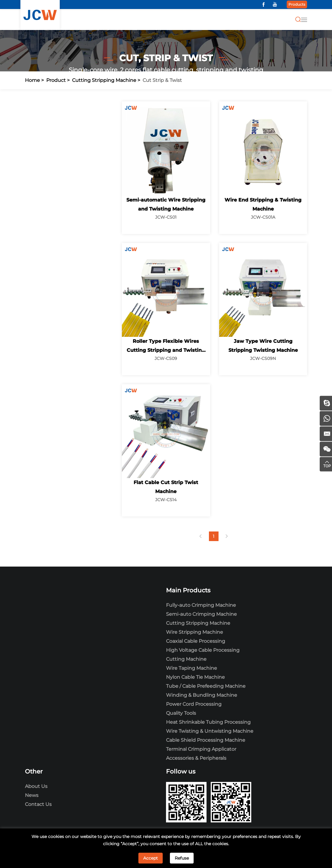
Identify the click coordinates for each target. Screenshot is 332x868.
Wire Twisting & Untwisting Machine (210, 731)
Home (32, 80)
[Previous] (201, 536)
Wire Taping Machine (192, 668)
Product (56, 80)
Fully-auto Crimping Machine (201, 605)
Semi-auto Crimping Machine (201, 614)
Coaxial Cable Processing (196, 641)
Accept (151, 858)
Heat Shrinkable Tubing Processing (208, 722)
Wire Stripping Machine (195, 632)
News (32, 795)
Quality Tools (181, 713)
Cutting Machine (186, 659)
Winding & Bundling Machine (202, 695)
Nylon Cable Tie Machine (195, 677)
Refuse (182, 858)
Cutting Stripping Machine (104, 80)
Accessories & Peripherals (196, 758)
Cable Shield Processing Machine (206, 740)
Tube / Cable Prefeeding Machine (206, 686)
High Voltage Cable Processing (203, 650)
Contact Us (38, 804)
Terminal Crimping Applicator (201, 749)
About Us (36, 786)
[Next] (227, 536)
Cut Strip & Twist (162, 80)
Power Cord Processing (194, 704)
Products (297, 4)
